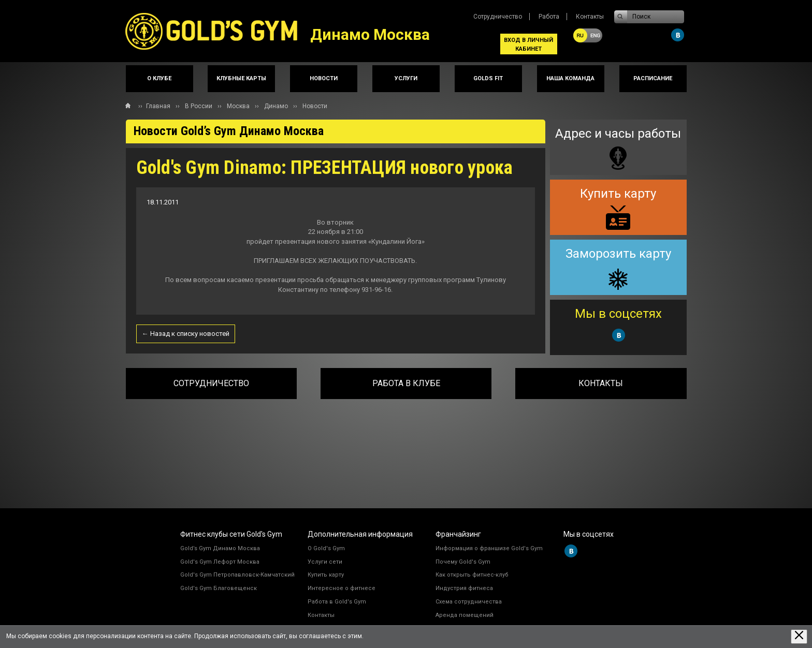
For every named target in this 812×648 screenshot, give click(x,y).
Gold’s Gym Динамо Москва (220, 548)
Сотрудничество (498, 17)
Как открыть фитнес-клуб (472, 575)
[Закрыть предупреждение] (799, 636)
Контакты (590, 17)
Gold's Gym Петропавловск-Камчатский (237, 575)
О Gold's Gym (326, 548)
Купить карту (326, 575)
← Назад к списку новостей (186, 334)
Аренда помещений (465, 615)
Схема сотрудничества (469, 602)
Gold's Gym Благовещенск (219, 588)
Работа (549, 17)
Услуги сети (325, 562)
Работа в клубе (406, 383)
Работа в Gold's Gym (337, 602)
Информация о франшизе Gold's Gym (489, 548)
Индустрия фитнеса (464, 588)
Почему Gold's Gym (463, 562)
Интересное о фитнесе (342, 588)
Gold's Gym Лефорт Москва (220, 562)
